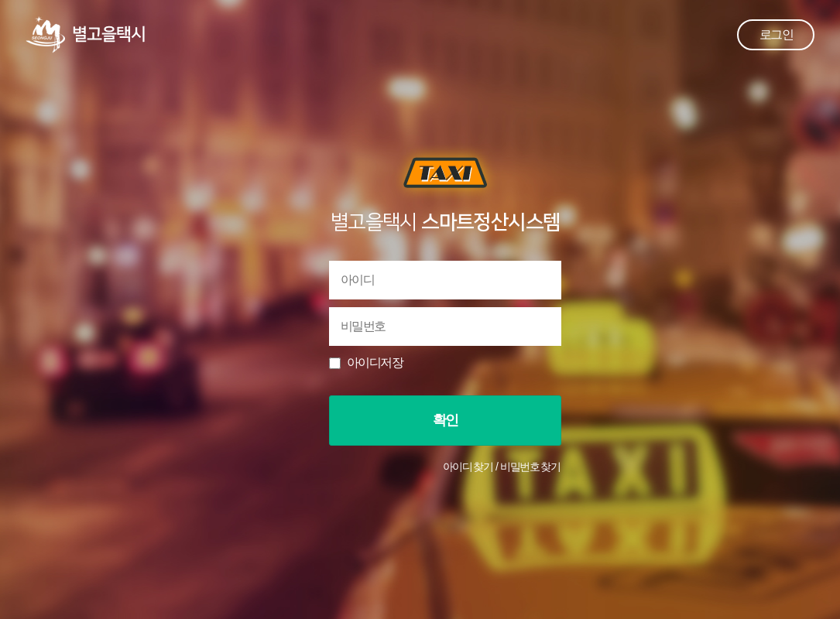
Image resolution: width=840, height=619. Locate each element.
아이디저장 (375, 363)
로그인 (776, 34)
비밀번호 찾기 (530, 467)
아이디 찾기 (468, 467)
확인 (445, 420)
